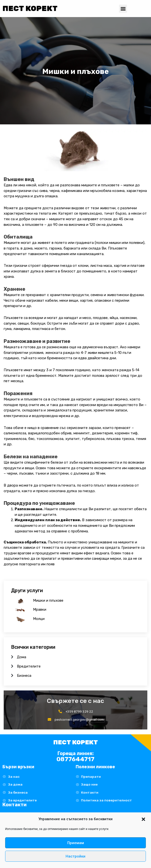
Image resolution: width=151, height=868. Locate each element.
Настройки (75, 856)
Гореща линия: (76, 753)
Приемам (76, 843)
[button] (143, 819)
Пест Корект (30, 9)
